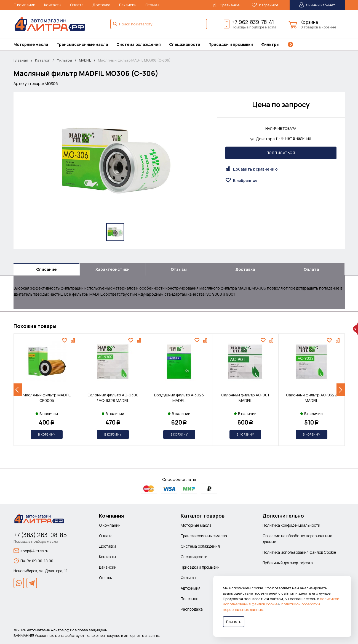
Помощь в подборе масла (254, 27)
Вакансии (128, 5)
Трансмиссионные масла (82, 44)
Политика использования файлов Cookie (299, 552)
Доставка (101, 5)
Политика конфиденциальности (291, 525)
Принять (234, 622)
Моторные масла (31, 44)
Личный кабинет (317, 5)
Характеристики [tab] (113, 269)
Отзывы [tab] (179, 269)
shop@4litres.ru (31, 551)
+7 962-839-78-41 (253, 22)
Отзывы (152, 5)
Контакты (53, 5)
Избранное (265, 5)
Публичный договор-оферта (288, 563)
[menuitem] (35, 44)
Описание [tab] (46, 269)
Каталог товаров (203, 516)
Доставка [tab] (245, 269)
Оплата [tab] (311, 269)
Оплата (77, 5)
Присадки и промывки (231, 44)
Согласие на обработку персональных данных (297, 539)
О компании (24, 5)
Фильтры (270, 44)
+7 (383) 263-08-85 (40, 535)
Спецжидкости (185, 44)
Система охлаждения (139, 44)
